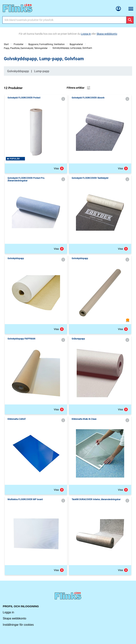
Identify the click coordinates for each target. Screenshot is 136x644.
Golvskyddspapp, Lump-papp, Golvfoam (72, 48)
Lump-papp (42, 71)
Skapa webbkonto (14, 618)
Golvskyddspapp (18, 71)
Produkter (19, 44)
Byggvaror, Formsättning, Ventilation (47, 44)
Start (6, 44)
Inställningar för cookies (18, 625)
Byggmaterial (76, 44)
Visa (59, 168)
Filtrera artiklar (79, 88)
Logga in (8, 612)
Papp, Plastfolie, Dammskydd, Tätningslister (26, 48)
